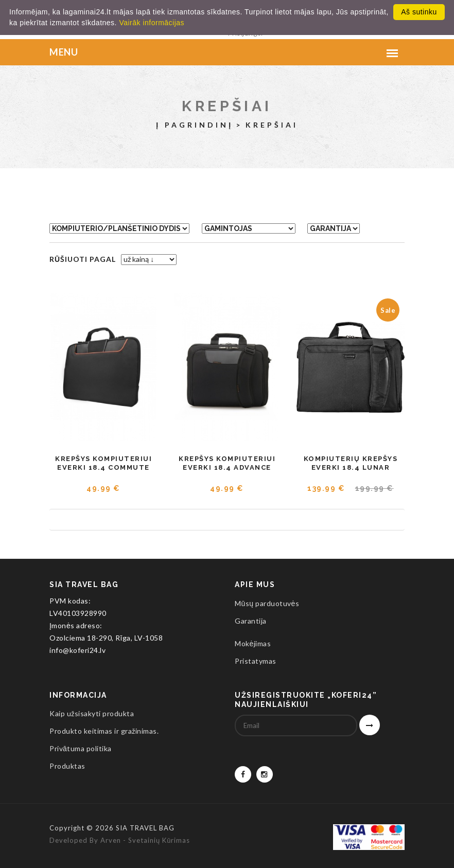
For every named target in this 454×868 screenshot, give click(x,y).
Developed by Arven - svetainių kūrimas (120, 840)
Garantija (251, 621)
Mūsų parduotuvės (267, 603)
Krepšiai (227, 106)
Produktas (67, 766)
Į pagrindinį (195, 125)
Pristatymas (256, 661)
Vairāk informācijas (152, 23)
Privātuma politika (81, 748)
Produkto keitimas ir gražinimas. (104, 731)
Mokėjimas (253, 643)
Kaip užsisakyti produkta (92, 713)
